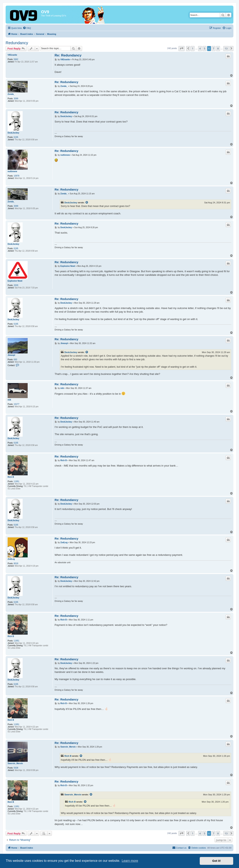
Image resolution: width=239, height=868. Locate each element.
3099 (16, 99)
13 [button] (226, 48)
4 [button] (200, 48)
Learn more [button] (130, 861)
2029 (16, 285)
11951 (17, 481)
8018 (16, 563)
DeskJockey (13, 133)
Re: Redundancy (68, 55)
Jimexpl (11, 355)
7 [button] (213, 48)
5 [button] (204, 48)
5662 (16, 59)
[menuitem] (27, 28)
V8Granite (12, 55)
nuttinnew (12, 171)
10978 (17, 176)
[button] (182, 48)
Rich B (11, 477)
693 (16, 360)
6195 (16, 137)
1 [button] (193, 48)
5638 (16, 768)
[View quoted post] (87, 203)
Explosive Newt (15, 281)
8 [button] (218, 48)
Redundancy (17, 43)
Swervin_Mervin (15, 763)
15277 (17, 404)
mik (9, 400)
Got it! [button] (217, 861)
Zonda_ (11, 94)
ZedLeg (11, 559)
